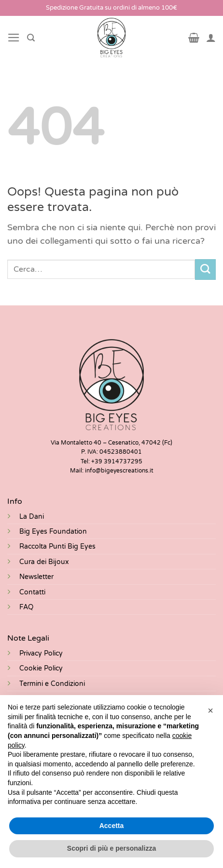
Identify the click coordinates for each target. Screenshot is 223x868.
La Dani (32, 517)
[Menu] (14, 38)
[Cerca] (31, 38)
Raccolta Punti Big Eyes (57, 546)
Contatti (32, 592)
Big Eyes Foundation (53, 532)
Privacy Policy (41, 653)
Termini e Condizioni (52, 684)
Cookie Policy (41, 668)
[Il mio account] (211, 38)
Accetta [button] (112, 826)
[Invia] (205, 270)
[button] (210, 710)
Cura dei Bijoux (44, 562)
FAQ (26, 607)
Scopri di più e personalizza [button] (111, 848)
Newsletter (36, 577)
